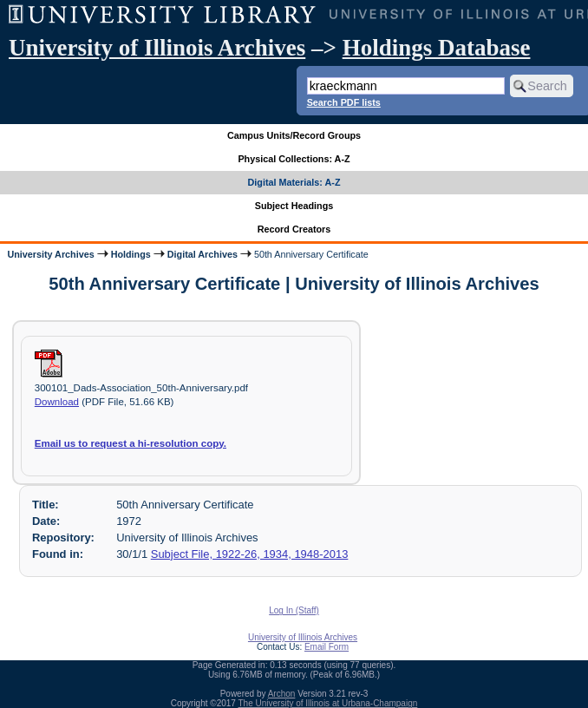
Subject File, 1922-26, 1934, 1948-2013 (250, 554)
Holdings (131, 254)
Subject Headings (294, 206)
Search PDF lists (344, 102)
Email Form (327, 647)
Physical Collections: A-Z (294, 159)
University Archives (50, 254)
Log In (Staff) (294, 610)
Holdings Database (437, 48)
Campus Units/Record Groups (294, 135)
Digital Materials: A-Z (294, 182)
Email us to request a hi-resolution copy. (131, 443)
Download (57, 402)
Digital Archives (203, 254)
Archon (282, 694)
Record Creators (294, 229)
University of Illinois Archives (157, 48)
